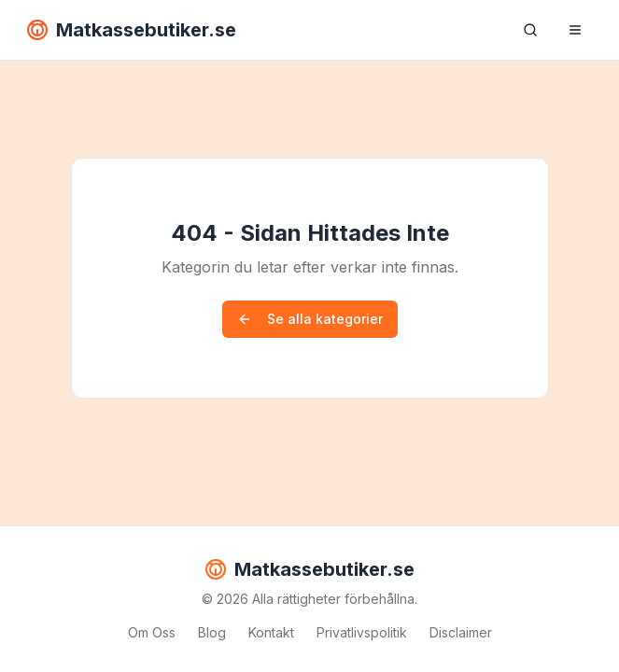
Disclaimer (461, 632)
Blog (212, 632)
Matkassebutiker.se (131, 30)
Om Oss (152, 632)
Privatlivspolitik (362, 632)
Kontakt (271, 632)
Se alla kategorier (310, 319)
